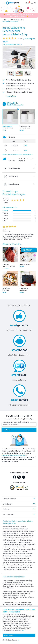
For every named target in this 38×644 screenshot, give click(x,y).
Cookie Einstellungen (11, 640)
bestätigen (7, 430)
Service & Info (8, 514)
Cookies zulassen (9, 635)
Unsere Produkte (10, 499)
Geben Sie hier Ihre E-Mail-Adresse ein (16, 422)
